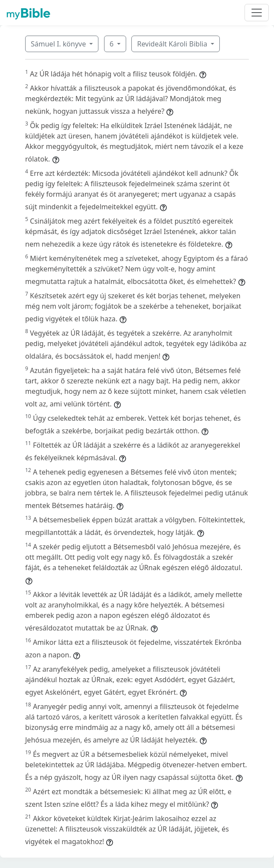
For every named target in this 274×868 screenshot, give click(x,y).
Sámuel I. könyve (59, 44)
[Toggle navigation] (257, 13)
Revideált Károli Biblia (173, 44)
